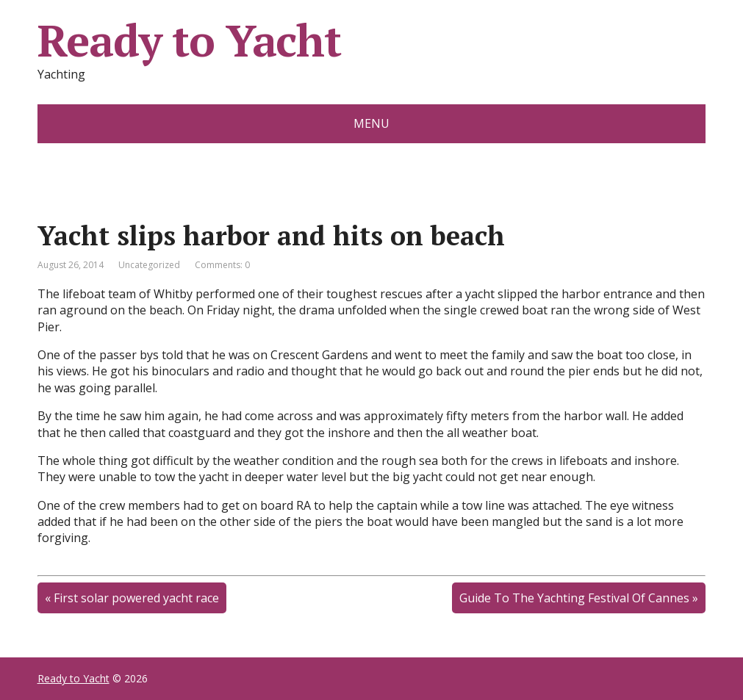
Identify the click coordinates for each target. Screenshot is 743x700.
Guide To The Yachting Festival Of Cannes (574, 598)
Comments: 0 (222, 265)
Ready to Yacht (189, 40)
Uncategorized (149, 265)
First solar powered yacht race (136, 598)
